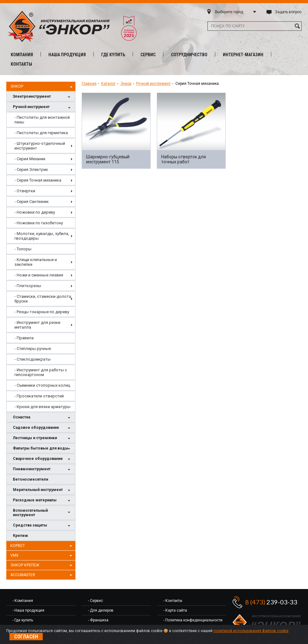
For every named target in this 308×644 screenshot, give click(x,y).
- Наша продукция (28, 610)
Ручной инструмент (42, 107)
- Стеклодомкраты (33, 359)
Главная (89, 84)
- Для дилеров (101, 610)
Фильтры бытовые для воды (42, 449)
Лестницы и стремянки (42, 438)
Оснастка (42, 418)
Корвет (42, 546)
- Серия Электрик (31, 169)
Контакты (21, 64)
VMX (42, 556)
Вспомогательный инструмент (42, 513)
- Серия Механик (30, 159)
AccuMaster (42, 575)
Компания (22, 55)
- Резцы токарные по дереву (42, 312)
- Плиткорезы (28, 286)
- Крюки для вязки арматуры (42, 407)
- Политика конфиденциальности (193, 620)
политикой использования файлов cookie (251, 631)
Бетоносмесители (30, 479)
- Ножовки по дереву (35, 212)
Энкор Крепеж (42, 565)
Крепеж (20, 536)
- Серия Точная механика (38, 180)
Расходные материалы (42, 501)
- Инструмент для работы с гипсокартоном (41, 372)
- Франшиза (98, 620)
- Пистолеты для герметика (41, 133)
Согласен (26, 637)
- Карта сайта (175, 610)
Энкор (42, 87)
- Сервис (96, 601)
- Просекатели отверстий (39, 396)
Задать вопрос (288, 12)
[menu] (41, 262)
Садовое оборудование (42, 428)
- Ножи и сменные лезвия (39, 275)
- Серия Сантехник (32, 202)
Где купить (113, 55)
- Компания (23, 601)
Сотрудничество (189, 55)
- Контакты (173, 601)
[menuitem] (41, 120)
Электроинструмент (42, 97)
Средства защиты (42, 526)
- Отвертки (25, 191)
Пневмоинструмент (42, 469)
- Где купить (23, 620)
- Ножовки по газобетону (39, 223)
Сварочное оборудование (42, 459)
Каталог (108, 84)
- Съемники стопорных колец (42, 385)
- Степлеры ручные (33, 349)
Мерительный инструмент (42, 490)
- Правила (24, 338)
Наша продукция (67, 55)
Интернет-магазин (243, 55)
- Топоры (23, 249)
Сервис (148, 55)
